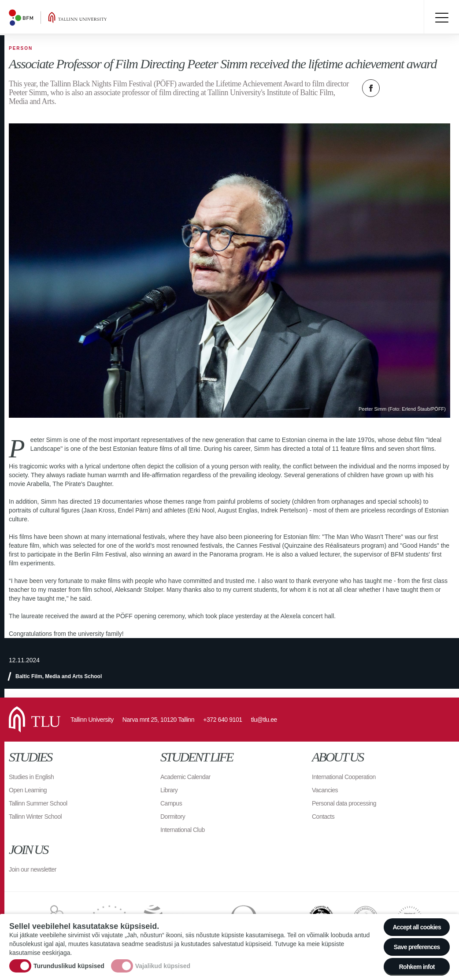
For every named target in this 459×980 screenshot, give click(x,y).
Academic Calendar (185, 777)
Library (169, 790)
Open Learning (28, 790)
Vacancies (325, 790)
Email (415, 88)
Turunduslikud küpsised (69, 966)
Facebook (371, 88)
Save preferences (417, 947)
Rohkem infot (417, 967)
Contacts (323, 817)
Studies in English (31, 777)
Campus (171, 803)
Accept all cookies (417, 928)
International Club (183, 830)
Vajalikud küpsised (163, 966)
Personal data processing (344, 803)
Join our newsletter (33, 869)
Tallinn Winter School (35, 817)
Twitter (393, 88)
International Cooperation (344, 777)
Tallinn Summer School (38, 803)
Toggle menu (441, 18)
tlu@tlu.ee (264, 720)
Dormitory (173, 817)
